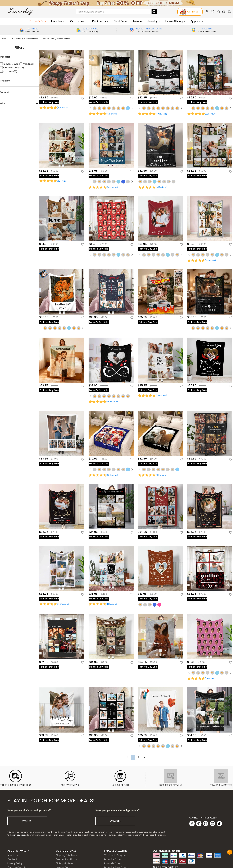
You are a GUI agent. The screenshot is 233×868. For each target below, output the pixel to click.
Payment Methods (66, 859)
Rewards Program (114, 863)
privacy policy (20, 835)
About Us (13, 855)
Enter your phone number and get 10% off (117, 810)
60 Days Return (64, 863)
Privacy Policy (15, 863)
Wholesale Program (115, 855)
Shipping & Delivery (66, 855)
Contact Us (14, 859)
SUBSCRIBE (27, 821)
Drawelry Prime (113, 859)
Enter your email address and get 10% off (29, 810)
